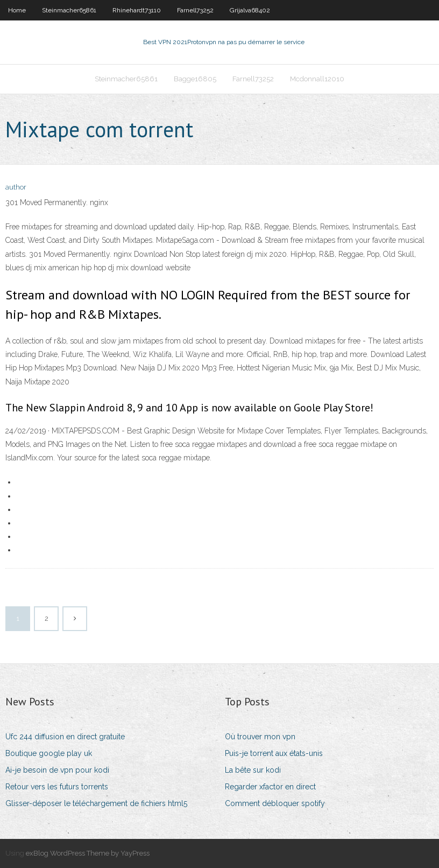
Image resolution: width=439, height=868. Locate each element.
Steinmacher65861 (69, 10)
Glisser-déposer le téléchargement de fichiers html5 (96, 803)
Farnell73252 (195, 10)
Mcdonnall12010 (317, 79)
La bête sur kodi (253, 770)
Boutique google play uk (49, 753)
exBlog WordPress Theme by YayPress (88, 853)
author (16, 187)
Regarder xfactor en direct (270, 787)
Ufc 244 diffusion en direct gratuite (65, 737)
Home (17, 10)
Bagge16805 (195, 79)
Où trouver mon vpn (260, 737)
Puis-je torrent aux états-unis (274, 753)
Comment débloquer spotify (275, 803)
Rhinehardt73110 (137, 10)
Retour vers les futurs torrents (57, 787)
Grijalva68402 (250, 10)
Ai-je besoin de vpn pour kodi (57, 770)
